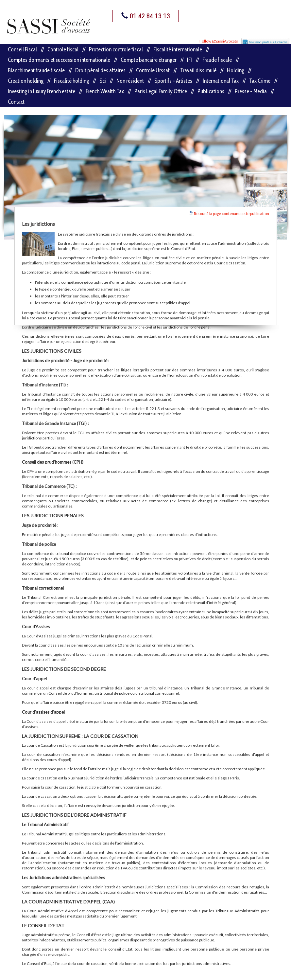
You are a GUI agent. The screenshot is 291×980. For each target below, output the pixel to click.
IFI (189, 60)
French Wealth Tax (105, 91)
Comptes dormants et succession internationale (59, 60)
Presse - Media (251, 91)
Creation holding (26, 81)
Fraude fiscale (217, 60)
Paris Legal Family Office (161, 91)
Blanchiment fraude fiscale (36, 70)
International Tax (221, 81)
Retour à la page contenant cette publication (229, 213)
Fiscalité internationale (178, 49)
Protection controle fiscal (116, 49)
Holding (236, 70)
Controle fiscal (63, 49)
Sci (103, 81)
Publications (211, 91)
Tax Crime (260, 81)
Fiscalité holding (71, 81)
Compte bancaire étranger (149, 60)
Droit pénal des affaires (100, 70)
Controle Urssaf (153, 70)
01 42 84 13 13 (145, 16)
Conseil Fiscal (22, 49)
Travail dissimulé (198, 70)
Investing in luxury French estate (42, 91)
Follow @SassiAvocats (219, 41)
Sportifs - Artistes (173, 81)
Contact (16, 102)
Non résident (130, 81)
